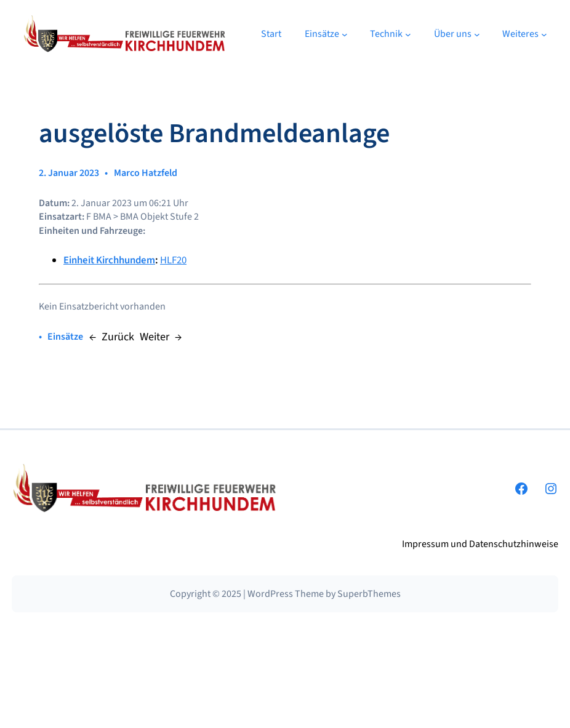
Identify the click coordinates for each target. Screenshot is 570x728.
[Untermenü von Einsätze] (345, 34)
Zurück (118, 337)
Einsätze (65, 337)
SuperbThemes (369, 594)
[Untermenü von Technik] (408, 34)
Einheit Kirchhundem (109, 260)
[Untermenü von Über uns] (477, 34)
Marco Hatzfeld (146, 173)
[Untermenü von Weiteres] (544, 34)
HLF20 (173, 260)
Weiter (155, 337)
